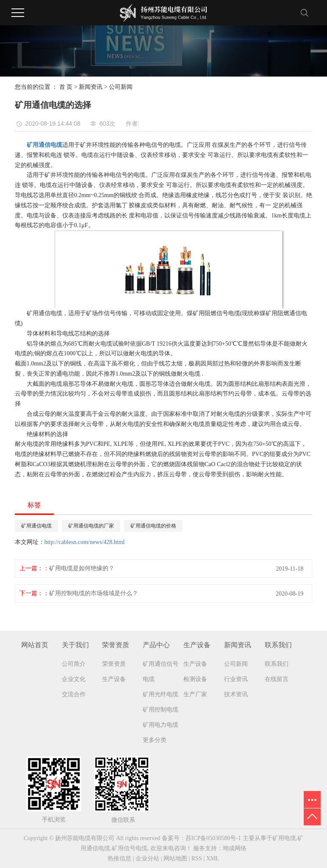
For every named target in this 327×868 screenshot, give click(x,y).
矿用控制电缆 (161, 710)
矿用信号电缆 (130, 848)
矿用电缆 (284, 838)
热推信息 (119, 858)
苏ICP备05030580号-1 (213, 838)
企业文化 (74, 679)
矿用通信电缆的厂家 (91, 526)
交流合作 (74, 694)
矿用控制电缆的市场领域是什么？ (94, 593)
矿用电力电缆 (161, 725)
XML (213, 858)
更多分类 (155, 740)
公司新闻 (121, 87)
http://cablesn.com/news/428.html (85, 542)
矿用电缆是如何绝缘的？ (82, 568)
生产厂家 (195, 694)
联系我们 (277, 664)
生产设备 (114, 679)
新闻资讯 (91, 87)
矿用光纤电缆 (161, 694)
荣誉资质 (114, 664)
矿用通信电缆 (36, 526)
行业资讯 (236, 679)
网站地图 (175, 858)
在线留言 (277, 679)
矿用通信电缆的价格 (153, 526)
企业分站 (147, 858)
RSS (197, 858)
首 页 (66, 87)
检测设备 (195, 679)
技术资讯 (236, 694)
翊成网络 (235, 848)
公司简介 (74, 664)
